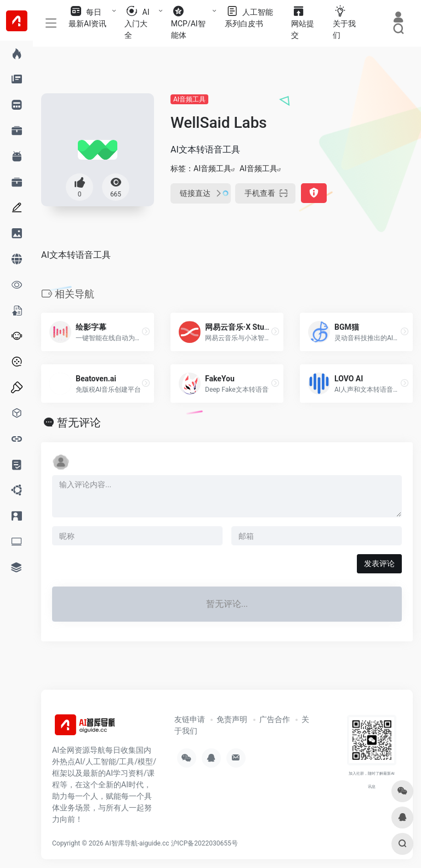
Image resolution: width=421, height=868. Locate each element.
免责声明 (232, 719)
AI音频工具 (189, 99)
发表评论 (379, 563)
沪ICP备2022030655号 (204, 843)
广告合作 (275, 719)
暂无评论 (79, 422)
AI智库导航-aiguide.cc (137, 843)
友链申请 (190, 719)
